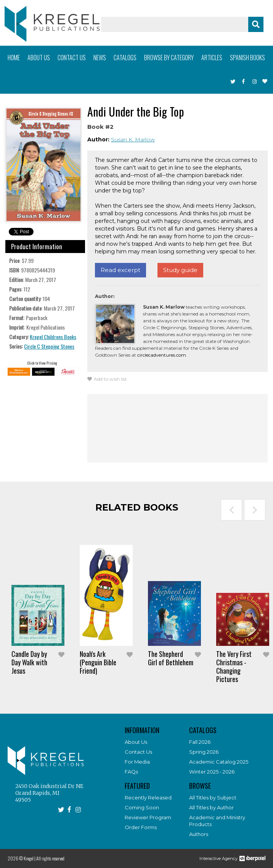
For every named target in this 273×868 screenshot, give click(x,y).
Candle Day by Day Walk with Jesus (29, 662)
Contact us (72, 58)
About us (39, 58)
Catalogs (125, 58)
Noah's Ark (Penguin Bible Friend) (98, 662)
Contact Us (138, 752)
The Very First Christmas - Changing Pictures (234, 666)
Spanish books (247, 58)
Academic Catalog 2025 (219, 762)
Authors (199, 834)
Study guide (180, 270)
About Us (136, 742)
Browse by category (169, 58)
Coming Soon (142, 807)
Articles (212, 58)
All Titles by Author (211, 807)
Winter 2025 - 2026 (212, 772)
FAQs (131, 772)
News (100, 58)
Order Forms (141, 827)
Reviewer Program (148, 817)
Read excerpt (120, 270)
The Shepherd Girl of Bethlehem (171, 658)
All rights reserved (50, 858)
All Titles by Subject (213, 798)
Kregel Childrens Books (53, 337)
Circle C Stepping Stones (49, 346)
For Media (137, 762)
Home (14, 58)
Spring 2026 (204, 752)
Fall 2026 (200, 742)
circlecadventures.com (162, 355)
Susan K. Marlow (133, 139)
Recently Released (148, 798)
